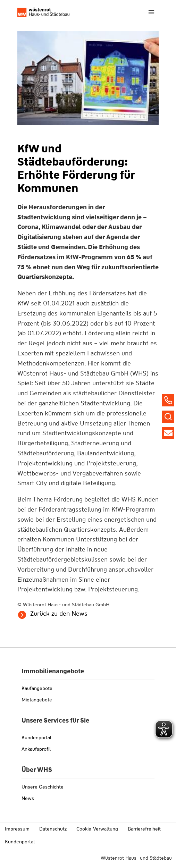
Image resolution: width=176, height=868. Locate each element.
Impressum (17, 829)
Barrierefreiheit (144, 829)
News (28, 798)
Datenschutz (53, 829)
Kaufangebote (37, 688)
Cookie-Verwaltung (97, 829)
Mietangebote (37, 700)
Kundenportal (36, 738)
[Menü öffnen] (151, 12)
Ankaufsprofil (36, 749)
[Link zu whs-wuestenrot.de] (43, 12)
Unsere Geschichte (43, 787)
